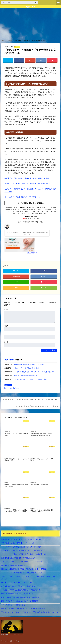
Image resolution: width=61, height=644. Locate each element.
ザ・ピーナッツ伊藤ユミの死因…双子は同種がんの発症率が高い (24, 554)
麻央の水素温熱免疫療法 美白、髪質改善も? (17, 593)
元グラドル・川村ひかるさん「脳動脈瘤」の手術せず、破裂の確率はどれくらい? (30, 612)
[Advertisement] (30, 24)
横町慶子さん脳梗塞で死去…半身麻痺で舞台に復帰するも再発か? (28, 178)
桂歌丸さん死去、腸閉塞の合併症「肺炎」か (28, 368)
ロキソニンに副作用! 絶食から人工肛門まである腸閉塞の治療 (23, 608)
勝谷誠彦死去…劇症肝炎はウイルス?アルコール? (29, 364)
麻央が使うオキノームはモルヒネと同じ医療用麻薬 (20, 601)
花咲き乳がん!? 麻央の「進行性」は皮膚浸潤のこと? (20, 586)
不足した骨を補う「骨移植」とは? (14, 605)
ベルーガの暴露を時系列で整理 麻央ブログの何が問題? (21, 547)
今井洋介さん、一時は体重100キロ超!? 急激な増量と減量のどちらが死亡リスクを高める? (31, 400)
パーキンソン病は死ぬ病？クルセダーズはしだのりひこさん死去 (34, 372)
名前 (6, 326)
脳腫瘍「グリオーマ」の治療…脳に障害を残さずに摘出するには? (28, 184)
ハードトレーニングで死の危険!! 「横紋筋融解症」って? (21, 573)
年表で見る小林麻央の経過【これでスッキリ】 (18, 543)
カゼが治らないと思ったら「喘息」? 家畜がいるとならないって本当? (35, 406)
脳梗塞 (17, 388)
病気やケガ (9, 360)
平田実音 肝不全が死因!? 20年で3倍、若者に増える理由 (21, 539)
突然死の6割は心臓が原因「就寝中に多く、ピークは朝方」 (22, 550)
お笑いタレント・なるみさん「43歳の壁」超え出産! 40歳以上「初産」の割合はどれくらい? (30, 577)
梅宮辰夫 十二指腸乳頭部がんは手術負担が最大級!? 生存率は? (24, 569)
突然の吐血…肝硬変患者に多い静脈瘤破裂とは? (18, 558)
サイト (6, 342)
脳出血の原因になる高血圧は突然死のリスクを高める (20, 597)
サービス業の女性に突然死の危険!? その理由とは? (22, 197)
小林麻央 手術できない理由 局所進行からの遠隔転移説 (21, 590)
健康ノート (31, 7)
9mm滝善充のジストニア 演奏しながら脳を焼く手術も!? (31, 379)
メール (7, 334)
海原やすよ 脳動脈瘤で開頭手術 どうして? (27, 375)
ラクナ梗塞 (9, 388)
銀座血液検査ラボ (32, 253)
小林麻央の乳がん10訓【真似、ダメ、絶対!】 (18, 582)
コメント (7, 310)
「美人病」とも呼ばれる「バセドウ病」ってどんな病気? (22, 561)
